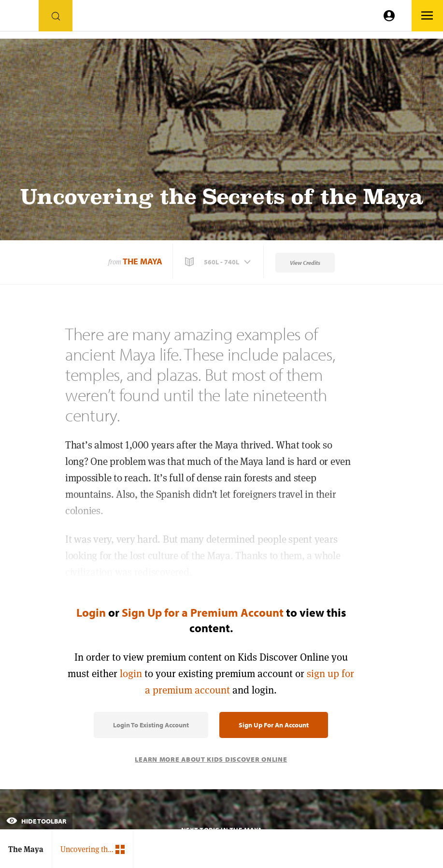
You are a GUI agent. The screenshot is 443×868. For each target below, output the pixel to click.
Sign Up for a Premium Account (203, 612)
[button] (219, 262)
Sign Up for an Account (274, 725)
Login (91, 612)
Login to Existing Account (151, 725)
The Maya (143, 261)
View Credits (305, 263)
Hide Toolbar (36, 821)
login (131, 673)
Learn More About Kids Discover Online (211, 759)
